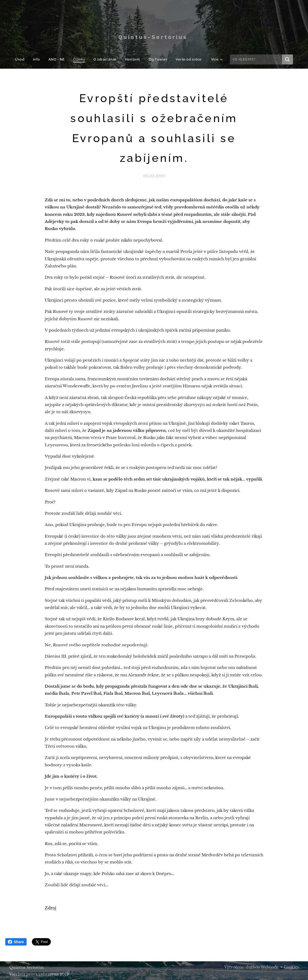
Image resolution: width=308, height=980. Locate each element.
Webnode (270, 967)
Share (16, 942)
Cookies (291, 967)
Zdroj (51, 908)
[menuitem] (24, 59)
